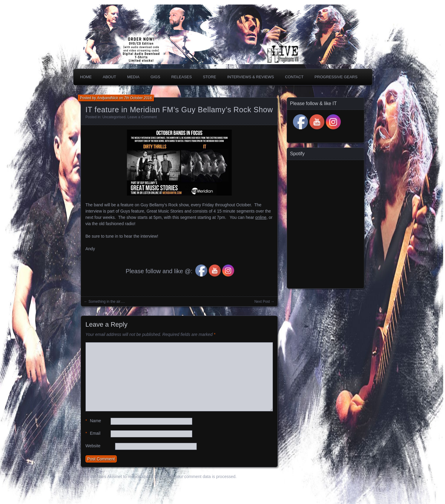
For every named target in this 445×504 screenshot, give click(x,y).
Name (93, 421)
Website (93, 446)
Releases (181, 77)
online (261, 217)
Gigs (155, 77)
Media (133, 77)
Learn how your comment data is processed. (195, 477)
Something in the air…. (107, 302)
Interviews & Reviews (251, 77)
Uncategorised (114, 117)
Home (86, 77)
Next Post (262, 302)
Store (210, 77)
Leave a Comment (142, 117)
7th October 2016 (138, 98)
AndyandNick (108, 98)
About (109, 77)
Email (93, 433)
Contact (294, 77)
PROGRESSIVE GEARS (336, 77)
